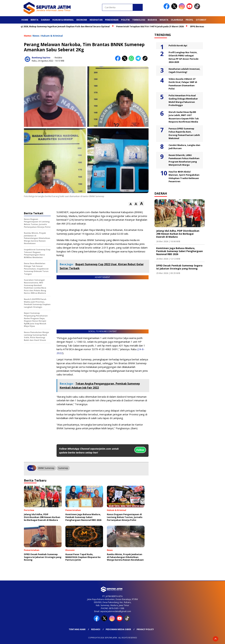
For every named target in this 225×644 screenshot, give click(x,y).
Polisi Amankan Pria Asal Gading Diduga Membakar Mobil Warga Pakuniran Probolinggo (183, 100)
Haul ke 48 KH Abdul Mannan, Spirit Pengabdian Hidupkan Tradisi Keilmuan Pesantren (184, 177)
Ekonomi (82, 20)
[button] (131, 204)
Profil (189, 20)
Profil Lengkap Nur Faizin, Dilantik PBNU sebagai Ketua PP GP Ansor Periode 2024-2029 (184, 57)
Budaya (152, 20)
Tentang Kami (77, 629)
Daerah (45, 20)
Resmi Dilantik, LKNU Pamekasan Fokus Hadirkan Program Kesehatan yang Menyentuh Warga (184, 160)
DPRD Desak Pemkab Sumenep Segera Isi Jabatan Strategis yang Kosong (179, 267)
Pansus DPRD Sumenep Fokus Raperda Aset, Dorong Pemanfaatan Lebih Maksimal (184, 133)
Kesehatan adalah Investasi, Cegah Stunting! (184, 71)
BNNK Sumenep (46, 468)
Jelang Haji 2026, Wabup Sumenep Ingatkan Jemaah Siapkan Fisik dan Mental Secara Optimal (65, 26)
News (36, 36)
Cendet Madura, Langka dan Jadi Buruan (184, 147)
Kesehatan (96, 20)
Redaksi (96, 629)
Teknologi (139, 20)
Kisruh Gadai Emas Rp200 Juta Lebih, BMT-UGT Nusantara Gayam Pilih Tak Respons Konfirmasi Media (184, 117)
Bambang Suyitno (41, 58)
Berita (34, 20)
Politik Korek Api (178, 45)
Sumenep (63, 468)
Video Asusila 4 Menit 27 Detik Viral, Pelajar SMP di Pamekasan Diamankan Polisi (183, 84)
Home (25, 20)
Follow (140, 450)
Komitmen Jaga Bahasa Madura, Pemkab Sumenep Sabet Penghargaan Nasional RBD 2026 (179, 251)
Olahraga (177, 20)
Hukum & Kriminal (63, 20)
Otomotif (202, 20)
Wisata (164, 20)
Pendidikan (112, 20)
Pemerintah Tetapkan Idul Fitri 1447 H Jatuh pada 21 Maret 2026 (155, 26)
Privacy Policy (145, 629)
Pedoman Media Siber (118, 629)
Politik (125, 20)
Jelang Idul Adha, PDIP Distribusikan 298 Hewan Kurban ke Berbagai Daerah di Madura (178, 234)
